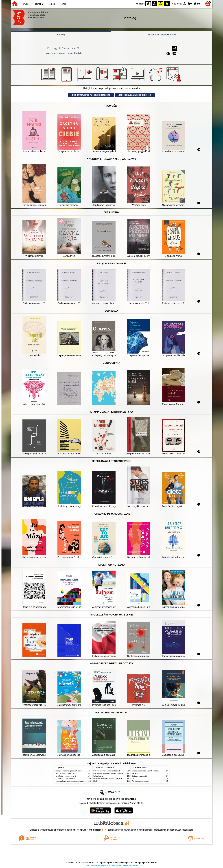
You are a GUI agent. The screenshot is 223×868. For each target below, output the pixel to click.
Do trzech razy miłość (139, 776)
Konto (63, 4)
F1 (190, 3)
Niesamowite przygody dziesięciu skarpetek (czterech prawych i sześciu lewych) (83, 781)
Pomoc (51, 4)
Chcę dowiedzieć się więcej (97, 865)
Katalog (61, 35)
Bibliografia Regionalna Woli (162, 35)
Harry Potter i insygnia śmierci (65, 776)
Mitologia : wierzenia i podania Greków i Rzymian (72, 771)
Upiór (134, 779)
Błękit (95, 781)
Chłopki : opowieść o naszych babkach (107, 771)
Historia (39, 4)
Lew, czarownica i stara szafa (65, 774)
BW (154, 3)
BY (167, 3)
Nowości (26, 4)
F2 (197, 3)
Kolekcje (78, 53)
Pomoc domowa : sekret (140, 781)
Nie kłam (135, 774)
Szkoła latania (98, 776)
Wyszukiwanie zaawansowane (60, 53)
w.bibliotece (97, 830)
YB (161, 3)
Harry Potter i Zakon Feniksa (65, 779)
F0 (185, 3)
